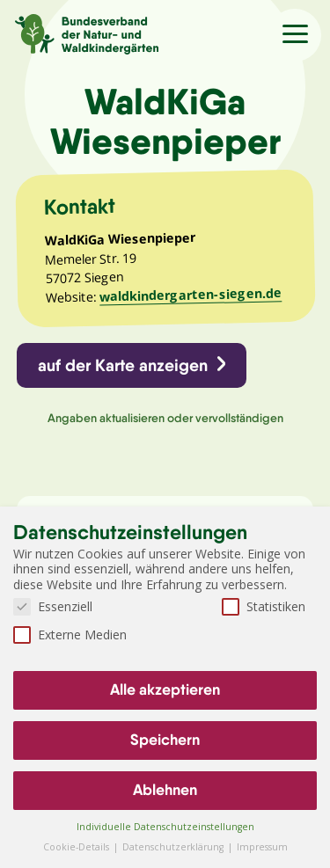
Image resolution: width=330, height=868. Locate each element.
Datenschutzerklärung (174, 847)
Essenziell (53, 606)
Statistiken (264, 606)
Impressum (262, 847)
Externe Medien (70, 635)
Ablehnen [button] (165, 790)
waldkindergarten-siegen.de (191, 294)
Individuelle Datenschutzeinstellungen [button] (165, 827)
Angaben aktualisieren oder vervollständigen (165, 418)
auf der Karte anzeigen (123, 365)
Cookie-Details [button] (77, 847)
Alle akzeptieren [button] (165, 689)
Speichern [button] (165, 740)
